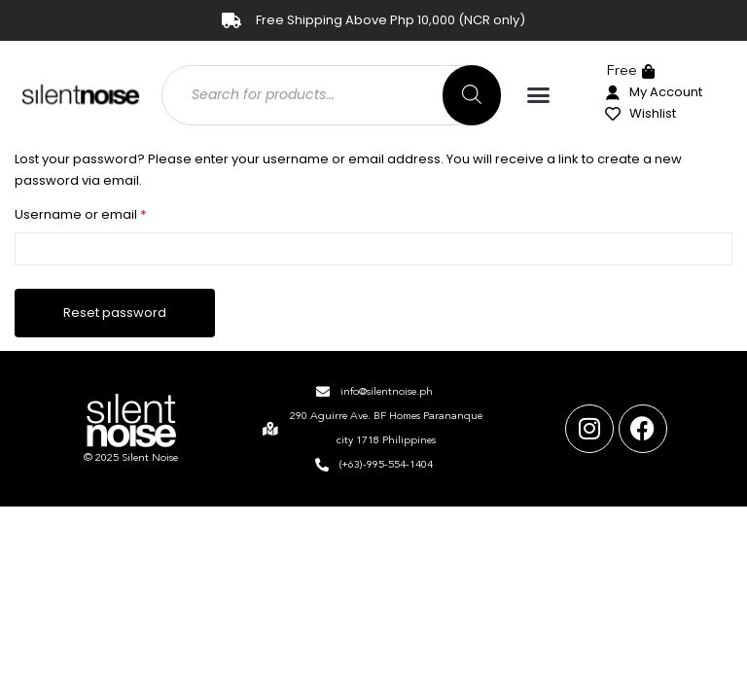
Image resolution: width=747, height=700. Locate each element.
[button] (539, 95)
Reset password (115, 313)
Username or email (109, 214)
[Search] (472, 95)
